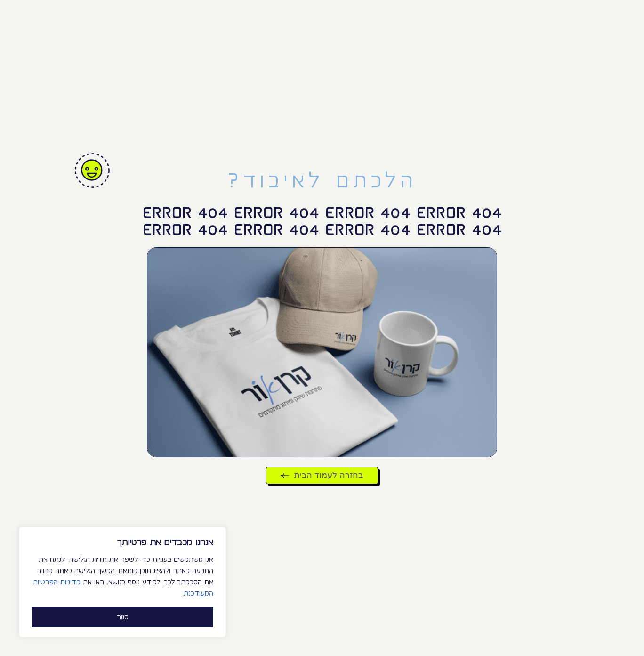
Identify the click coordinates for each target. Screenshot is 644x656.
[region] (122, 582)
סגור (123, 617)
